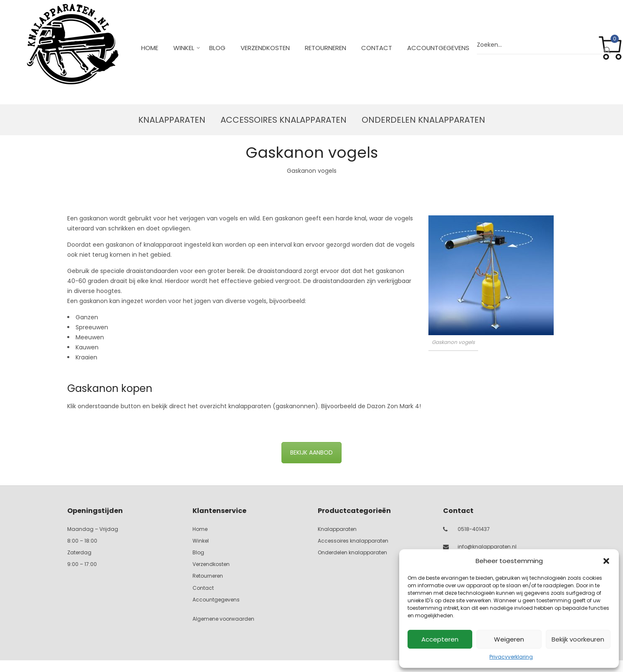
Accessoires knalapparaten (284, 120)
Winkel (184, 48)
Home (150, 48)
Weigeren (509, 639)
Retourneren (325, 48)
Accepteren (440, 639)
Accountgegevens (438, 48)
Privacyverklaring (511, 657)
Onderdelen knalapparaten (423, 120)
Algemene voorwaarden (223, 619)
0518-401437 (474, 529)
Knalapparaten (172, 120)
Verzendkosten (265, 48)
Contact (377, 48)
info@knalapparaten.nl (487, 547)
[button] (606, 561)
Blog (217, 48)
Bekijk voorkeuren (578, 639)
